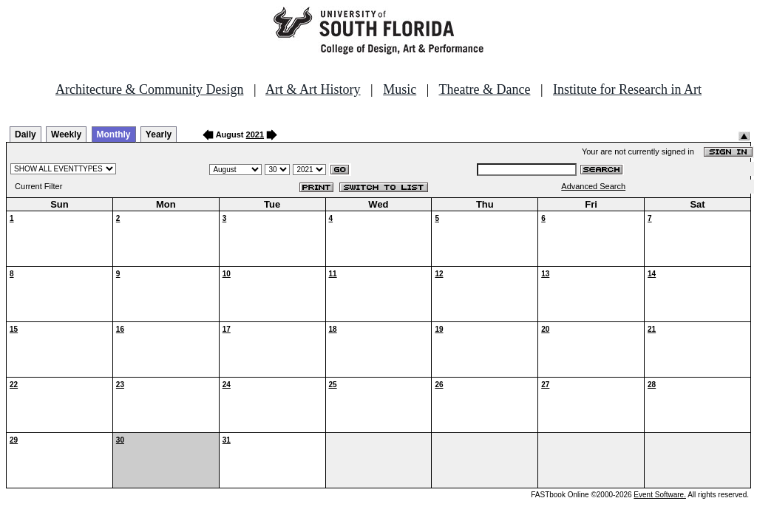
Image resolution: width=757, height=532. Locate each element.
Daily (26, 134)
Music (400, 89)
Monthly (114, 134)
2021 (255, 134)
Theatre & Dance (484, 89)
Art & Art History (313, 89)
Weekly (66, 134)
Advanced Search (593, 186)
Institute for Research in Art (627, 89)
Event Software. (660, 495)
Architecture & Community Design (149, 89)
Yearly (159, 134)
